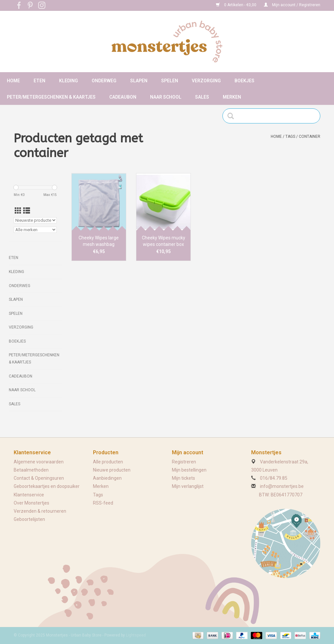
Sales (202, 97)
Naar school (166, 97)
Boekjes (244, 81)
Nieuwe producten (112, 470)
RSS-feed (103, 503)
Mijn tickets (183, 478)
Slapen (139, 81)
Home (13, 81)
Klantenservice (29, 495)
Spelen (170, 81)
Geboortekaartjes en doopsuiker (47, 486)
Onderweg (104, 81)
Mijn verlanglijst (188, 486)
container (310, 137)
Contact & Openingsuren (39, 478)
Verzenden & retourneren (40, 511)
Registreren (184, 462)
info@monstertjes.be (282, 486)
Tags (290, 137)
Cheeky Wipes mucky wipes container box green (164, 241)
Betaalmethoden (31, 470)
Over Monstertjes (31, 503)
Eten (39, 81)
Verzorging (206, 81)
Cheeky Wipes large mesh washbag (99, 241)
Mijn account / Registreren (292, 5)
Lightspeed (136, 635)
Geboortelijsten (29, 519)
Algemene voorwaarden (39, 462)
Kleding (68, 81)
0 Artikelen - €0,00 (237, 5)
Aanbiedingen (107, 478)
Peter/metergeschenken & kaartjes (51, 97)
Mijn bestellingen (189, 470)
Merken (232, 97)
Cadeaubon (123, 97)
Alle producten (108, 462)
